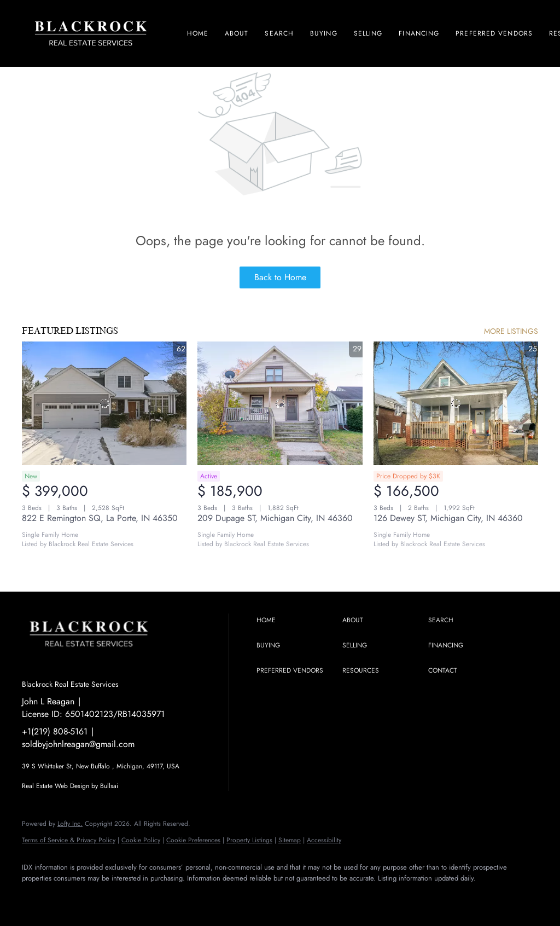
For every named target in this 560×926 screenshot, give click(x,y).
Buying (324, 33)
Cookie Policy (141, 840)
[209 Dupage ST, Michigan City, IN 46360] (280, 403)
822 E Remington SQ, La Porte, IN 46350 (100, 518)
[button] (297, 621)
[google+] (162, 896)
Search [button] (279, 33)
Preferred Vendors (494, 33)
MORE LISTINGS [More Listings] (511, 331)
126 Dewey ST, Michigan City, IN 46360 (448, 518)
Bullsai (109, 786)
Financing (419, 33)
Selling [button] (368, 33)
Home (198, 33)
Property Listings (249, 840)
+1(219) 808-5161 (55, 731)
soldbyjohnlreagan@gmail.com (78, 744)
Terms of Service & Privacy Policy (69, 840)
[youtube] (130, 896)
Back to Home (280, 277)
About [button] (237, 33)
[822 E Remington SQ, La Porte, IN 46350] (104, 403)
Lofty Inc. (70, 824)
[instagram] (98, 896)
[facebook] (35, 896)
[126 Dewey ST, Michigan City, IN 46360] (456, 403)
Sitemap (290, 840)
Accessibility (324, 840)
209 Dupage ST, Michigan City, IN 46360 (275, 518)
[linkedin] (67, 896)
